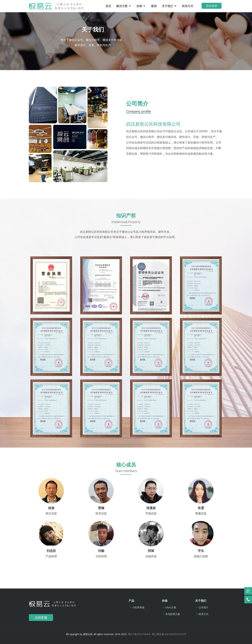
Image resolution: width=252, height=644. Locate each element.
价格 (141, 6)
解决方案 (124, 6)
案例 (155, 6)
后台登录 (213, 6)
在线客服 (41, 618)
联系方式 (189, 6)
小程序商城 (138, 607)
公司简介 (204, 607)
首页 (110, 6)
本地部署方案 (173, 614)
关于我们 (169, 6)
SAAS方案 (171, 607)
